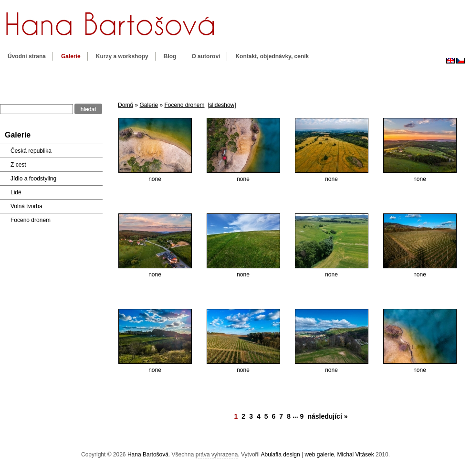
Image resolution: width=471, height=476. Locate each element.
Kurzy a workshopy (122, 56)
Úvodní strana (27, 56)
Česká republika (31, 151)
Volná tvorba (26, 206)
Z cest (18, 165)
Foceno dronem (184, 105)
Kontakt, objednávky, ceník (272, 56)
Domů (126, 105)
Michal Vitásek (356, 455)
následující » (327, 416)
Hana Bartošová (148, 455)
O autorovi (206, 56)
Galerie (71, 56)
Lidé (16, 192)
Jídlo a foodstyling (33, 179)
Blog (170, 56)
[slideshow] (222, 105)
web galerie (319, 455)
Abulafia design (281, 455)
